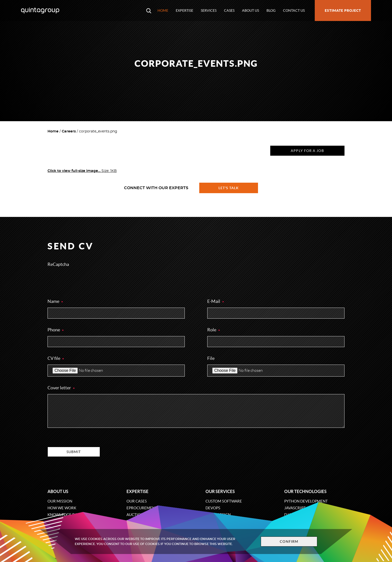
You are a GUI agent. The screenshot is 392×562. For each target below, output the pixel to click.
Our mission (60, 501)
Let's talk (229, 188)
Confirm (289, 542)
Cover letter (61, 388)
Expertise (184, 10)
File (211, 358)
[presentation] (85, 280)
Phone (56, 330)
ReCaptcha (58, 264)
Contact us (294, 10)
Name (55, 301)
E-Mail (216, 301)
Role (214, 330)
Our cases (137, 501)
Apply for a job (307, 151)
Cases (229, 10)
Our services (220, 491)
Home (163, 10)
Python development (306, 501)
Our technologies (305, 491)
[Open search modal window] (149, 10)
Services (209, 10)
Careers (69, 131)
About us (250, 10)
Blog (271, 10)
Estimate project (343, 10)
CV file (56, 358)
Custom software (224, 501)
